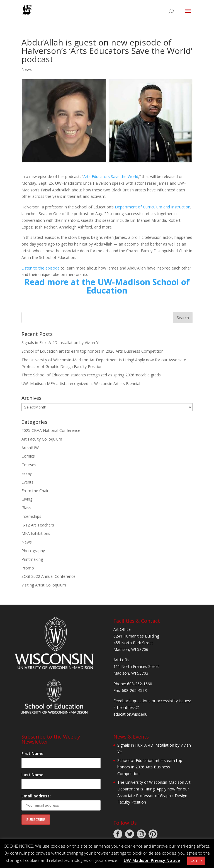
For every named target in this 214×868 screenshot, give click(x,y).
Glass (26, 508)
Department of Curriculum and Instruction (153, 207)
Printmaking (32, 559)
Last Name (32, 775)
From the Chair (35, 491)
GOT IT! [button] (196, 861)
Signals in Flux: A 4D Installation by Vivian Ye (61, 342)
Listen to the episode (41, 268)
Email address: (36, 796)
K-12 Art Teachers (38, 525)
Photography (33, 551)
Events (27, 482)
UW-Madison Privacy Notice (152, 860)
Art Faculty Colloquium (42, 439)
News (27, 69)
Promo (28, 568)
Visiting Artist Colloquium (44, 585)
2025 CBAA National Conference (51, 430)
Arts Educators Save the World (111, 176)
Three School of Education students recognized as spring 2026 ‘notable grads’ (91, 375)
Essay (27, 473)
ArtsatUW (30, 448)
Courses (29, 465)
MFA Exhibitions (36, 533)
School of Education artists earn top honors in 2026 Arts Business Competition (93, 351)
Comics (28, 456)
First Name (32, 753)
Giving (27, 499)
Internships (31, 516)
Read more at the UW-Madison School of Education (107, 286)
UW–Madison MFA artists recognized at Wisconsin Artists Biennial (81, 383)
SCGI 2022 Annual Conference (48, 576)
